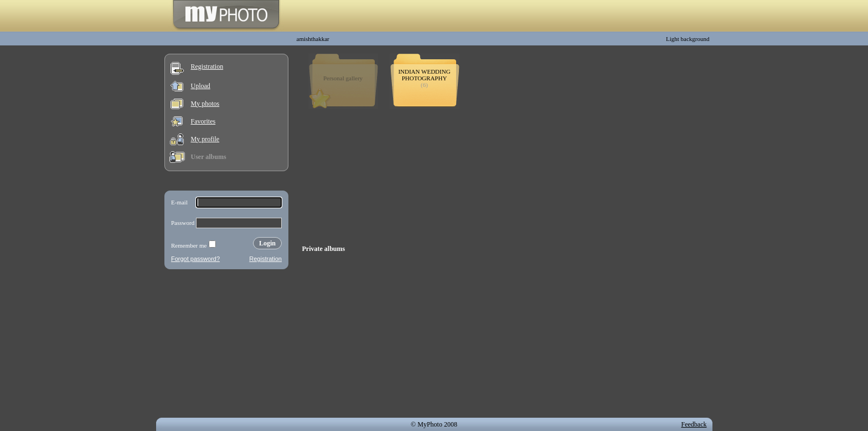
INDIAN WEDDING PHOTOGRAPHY (424, 75)
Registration (207, 66)
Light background (688, 39)
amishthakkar (313, 39)
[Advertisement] (226, 346)
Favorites (203, 121)
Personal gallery (343, 78)
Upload (201, 86)
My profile (205, 139)
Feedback (694, 424)
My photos (205, 104)
